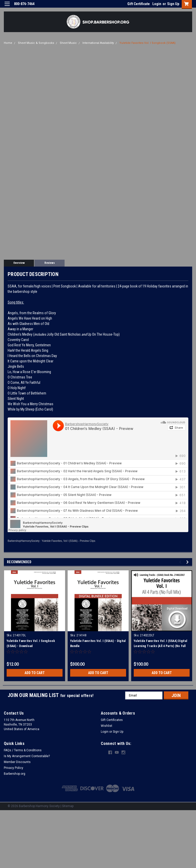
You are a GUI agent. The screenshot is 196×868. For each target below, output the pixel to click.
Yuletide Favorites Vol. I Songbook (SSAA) (148, 43)
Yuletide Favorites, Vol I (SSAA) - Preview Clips (68, 541)
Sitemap (68, 806)
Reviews (50, 263)
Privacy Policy (14, 768)
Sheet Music (68, 43)
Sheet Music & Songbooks (36, 43)
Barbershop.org (15, 774)
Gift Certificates (112, 720)
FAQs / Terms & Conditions (23, 750)
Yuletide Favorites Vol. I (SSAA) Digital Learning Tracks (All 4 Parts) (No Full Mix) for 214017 (160, 646)
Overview (19, 263)
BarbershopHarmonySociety (24, 541)
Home (8, 43)
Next (188, 562)
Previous (181, 562)
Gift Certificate (139, 4)
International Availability (98, 43)
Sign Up (173, 4)
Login (157, 4)
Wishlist (107, 726)
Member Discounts (17, 762)
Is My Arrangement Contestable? (27, 756)
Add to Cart (35, 673)
